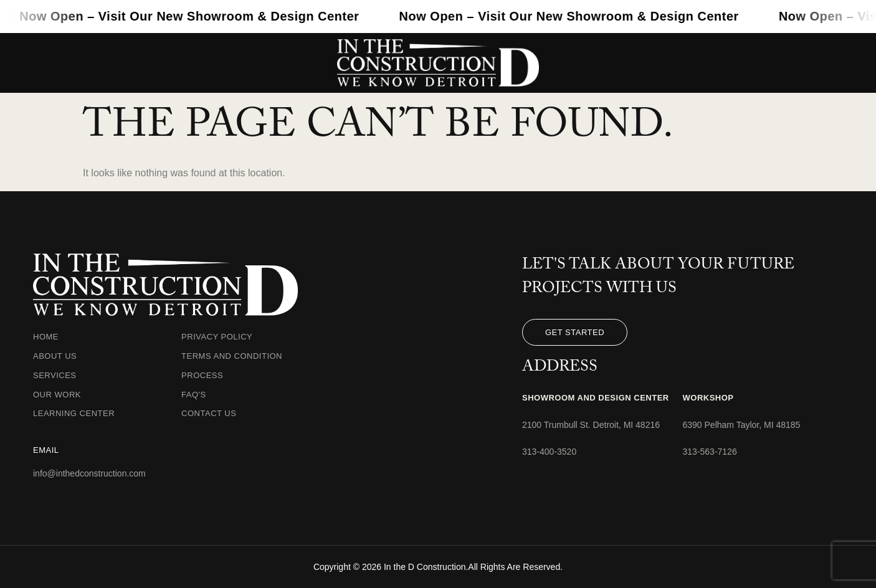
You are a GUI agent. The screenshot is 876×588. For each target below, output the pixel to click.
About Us (102, 63)
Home (54, 63)
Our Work (645, 63)
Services (160, 63)
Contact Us (806, 63)
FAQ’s (751, 63)
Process (704, 63)
